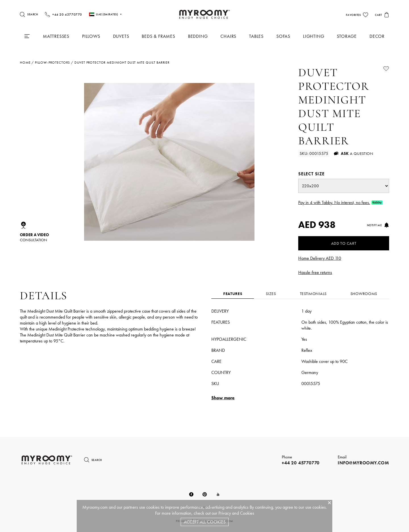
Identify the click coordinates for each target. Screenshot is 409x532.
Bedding (198, 36)
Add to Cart (344, 243)
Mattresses (56, 36)
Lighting (314, 36)
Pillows (91, 36)
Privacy (225, 513)
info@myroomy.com (363, 463)
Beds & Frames (158, 36)
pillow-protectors (52, 63)
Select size (311, 174)
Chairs (228, 36)
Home (25, 63)
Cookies (247, 513)
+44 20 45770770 (301, 463)
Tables (256, 36)
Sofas (283, 36)
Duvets (121, 36)
